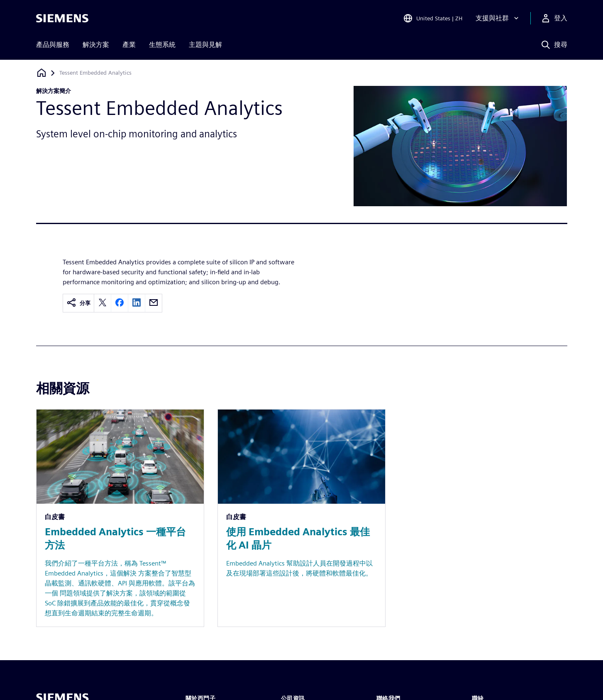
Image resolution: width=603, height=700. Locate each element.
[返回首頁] (42, 73)
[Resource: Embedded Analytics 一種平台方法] (120, 518)
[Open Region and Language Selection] (433, 18)
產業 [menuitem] (129, 45)
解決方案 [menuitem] (96, 45)
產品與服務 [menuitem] (53, 45)
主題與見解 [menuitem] (205, 45)
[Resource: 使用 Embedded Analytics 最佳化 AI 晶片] (301, 518)
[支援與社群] (498, 18)
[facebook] (120, 303)
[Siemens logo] (62, 18)
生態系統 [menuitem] (162, 45)
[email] (154, 303)
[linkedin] (137, 303)
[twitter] (103, 303)
